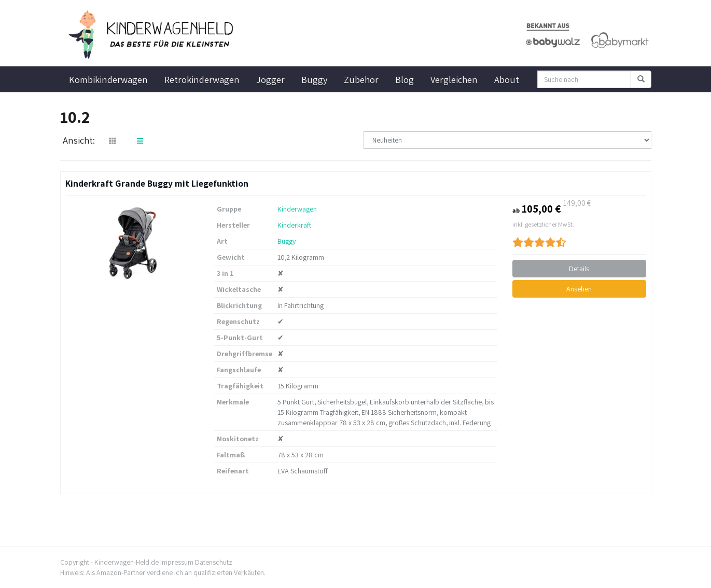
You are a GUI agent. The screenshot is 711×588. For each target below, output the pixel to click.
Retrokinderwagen (202, 79)
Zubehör (361, 79)
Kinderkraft (294, 225)
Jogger (270, 79)
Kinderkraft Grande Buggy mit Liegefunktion (157, 183)
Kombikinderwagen (108, 79)
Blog (405, 79)
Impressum (177, 562)
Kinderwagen (297, 209)
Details (579, 269)
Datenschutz (214, 562)
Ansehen (579, 289)
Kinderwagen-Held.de (127, 562)
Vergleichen (454, 79)
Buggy (314, 79)
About (507, 79)
